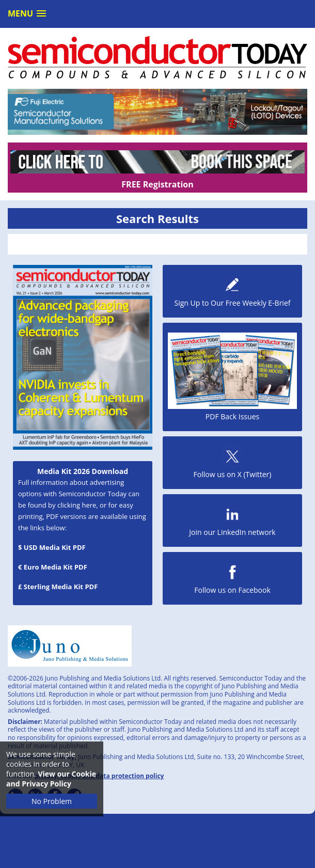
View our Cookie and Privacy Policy (51, 779)
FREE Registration (157, 184)
